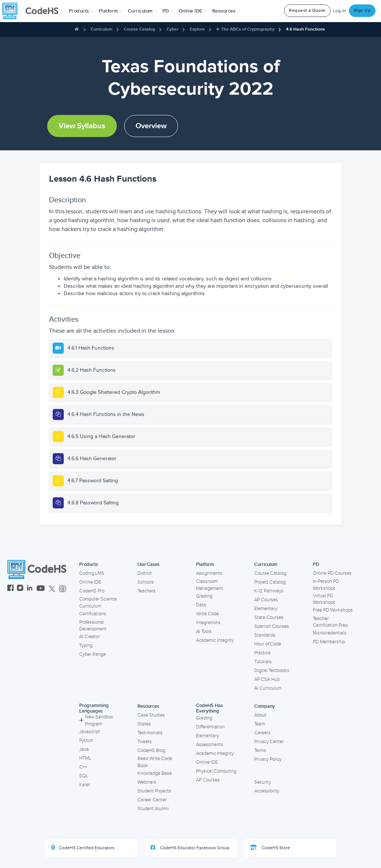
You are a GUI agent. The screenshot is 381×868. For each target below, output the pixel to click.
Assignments (209, 573)
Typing (86, 645)
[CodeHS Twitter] (52, 589)
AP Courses (266, 600)
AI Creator (90, 637)
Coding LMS (92, 573)
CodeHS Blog (151, 750)
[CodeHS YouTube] (41, 589)
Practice (262, 653)
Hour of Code (268, 644)
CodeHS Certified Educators (83, 848)
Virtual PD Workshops (324, 599)
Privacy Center (269, 742)
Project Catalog (270, 582)
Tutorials (263, 662)
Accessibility (267, 791)
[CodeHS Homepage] (33, 11)
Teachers (146, 591)
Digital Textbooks (272, 671)
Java (84, 749)
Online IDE (90, 582)
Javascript (90, 732)
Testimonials (150, 733)
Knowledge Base (155, 773)
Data (201, 605)
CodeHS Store (270, 848)
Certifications (93, 614)
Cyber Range (92, 654)
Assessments (209, 745)
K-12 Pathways (269, 591)
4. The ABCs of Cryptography (245, 29)
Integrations (208, 623)
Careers (262, 733)
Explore (197, 29)
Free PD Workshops (333, 610)
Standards (265, 635)
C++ (83, 767)
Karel (85, 785)
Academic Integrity (215, 640)
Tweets (145, 742)
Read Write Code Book (155, 762)
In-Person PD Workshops (326, 585)
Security (263, 782)
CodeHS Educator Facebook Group (190, 848)
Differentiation (210, 727)
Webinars (147, 782)
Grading (204, 596)
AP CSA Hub (267, 679)
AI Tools (204, 631)
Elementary (266, 609)
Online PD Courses (332, 573)
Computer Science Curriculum (98, 603)
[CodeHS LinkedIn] (30, 589)
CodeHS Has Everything (209, 708)
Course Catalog (139, 29)
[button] (81, 11)
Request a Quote (307, 10)
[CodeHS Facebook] (11, 589)
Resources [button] (226, 11)
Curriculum (102, 29)
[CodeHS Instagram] (20, 589)
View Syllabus (82, 126)
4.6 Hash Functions (305, 29)
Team (260, 724)
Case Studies (151, 715)
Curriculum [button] (143, 11)
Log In (340, 11)
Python (86, 741)
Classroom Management (209, 585)
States (144, 724)
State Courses (269, 617)
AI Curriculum (268, 688)
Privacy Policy (268, 759)
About (260, 715)
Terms (260, 750)
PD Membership (329, 642)
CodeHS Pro (92, 591)
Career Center (152, 800)
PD (316, 564)
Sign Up (362, 10)
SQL (84, 776)
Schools (146, 582)
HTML (85, 758)
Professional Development (93, 626)
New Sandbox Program (96, 720)
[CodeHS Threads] (63, 589)
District (145, 573)
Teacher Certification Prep (330, 622)
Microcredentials (330, 633)
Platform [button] (111, 11)
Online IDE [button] (193, 11)
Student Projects (154, 791)
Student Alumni (153, 809)
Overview (151, 126)
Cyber (172, 29)
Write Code (207, 614)
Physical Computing (216, 771)
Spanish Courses (272, 626)
